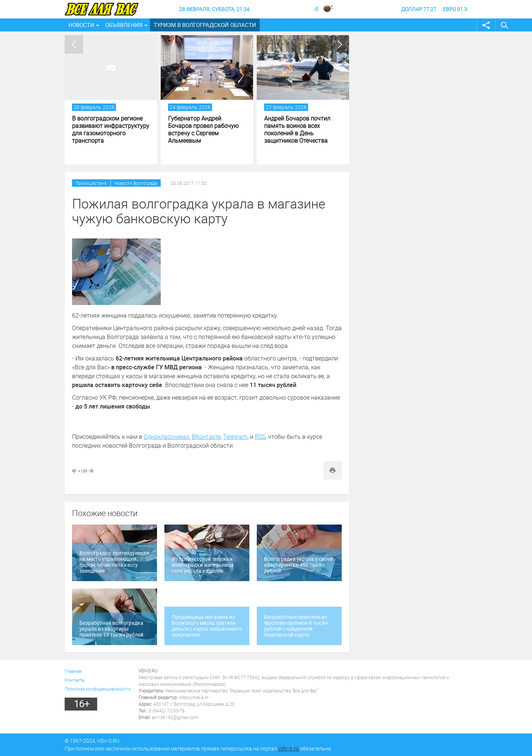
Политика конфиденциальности (98, 689)
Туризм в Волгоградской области (205, 25)
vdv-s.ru (289, 748)
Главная (73, 671)
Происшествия (91, 183)
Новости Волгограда (136, 183)
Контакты (75, 680)
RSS (260, 437)
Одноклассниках (166, 437)
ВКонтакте (206, 437)
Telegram (235, 437)
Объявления (124, 25)
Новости (81, 25)
